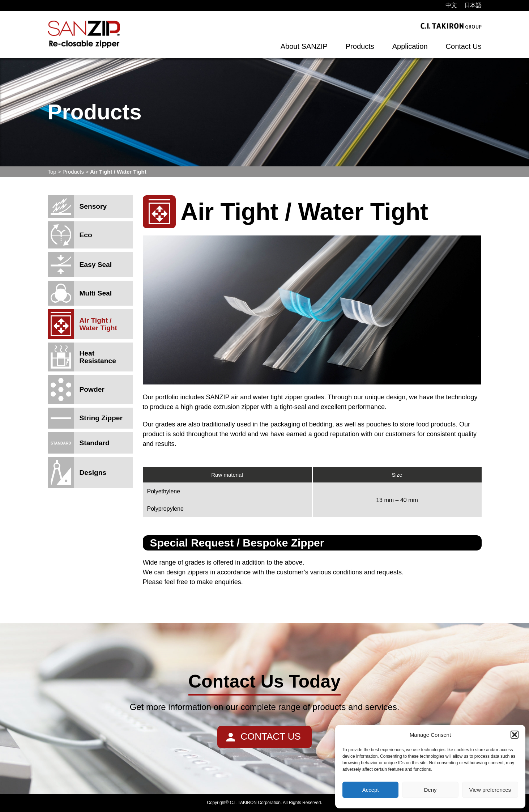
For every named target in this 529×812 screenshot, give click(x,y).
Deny (430, 790)
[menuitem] (451, 5)
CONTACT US (271, 736)
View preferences (490, 790)
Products (360, 46)
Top (52, 172)
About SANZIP (304, 46)
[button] (515, 735)
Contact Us (464, 46)
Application (410, 46)
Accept (371, 790)
